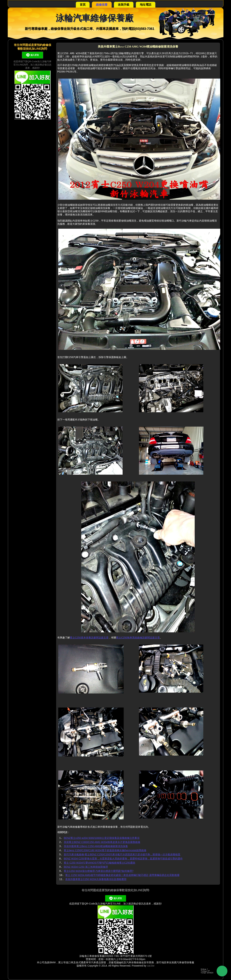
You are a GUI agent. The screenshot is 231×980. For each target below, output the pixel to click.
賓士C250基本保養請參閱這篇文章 (89, 638)
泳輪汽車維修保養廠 (95, 18)
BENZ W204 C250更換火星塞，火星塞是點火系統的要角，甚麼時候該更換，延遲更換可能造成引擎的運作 (123, 859)
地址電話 (146, 5)
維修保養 (102, 5)
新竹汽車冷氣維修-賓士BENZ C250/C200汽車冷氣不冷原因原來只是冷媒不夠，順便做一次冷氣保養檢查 (122, 854)
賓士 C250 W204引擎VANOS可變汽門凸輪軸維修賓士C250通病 (100, 863)
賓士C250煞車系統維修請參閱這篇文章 (138, 638)
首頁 (83, 5)
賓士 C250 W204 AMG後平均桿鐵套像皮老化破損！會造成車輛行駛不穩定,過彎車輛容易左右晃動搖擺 (122, 875)
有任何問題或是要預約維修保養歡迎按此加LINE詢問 (115, 890)
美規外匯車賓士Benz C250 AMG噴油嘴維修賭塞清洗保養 (96, 846)
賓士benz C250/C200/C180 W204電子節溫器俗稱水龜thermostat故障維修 (105, 850)
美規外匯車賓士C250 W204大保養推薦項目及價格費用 (96, 879)
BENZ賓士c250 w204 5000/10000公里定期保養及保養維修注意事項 (102, 838)
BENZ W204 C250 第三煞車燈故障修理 (86, 867)
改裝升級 (124, 5)
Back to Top (222, 971)
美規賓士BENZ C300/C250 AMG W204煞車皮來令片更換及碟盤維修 (102, 842)
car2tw (151, 966)
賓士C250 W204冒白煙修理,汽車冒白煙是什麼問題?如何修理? (99, 871)
